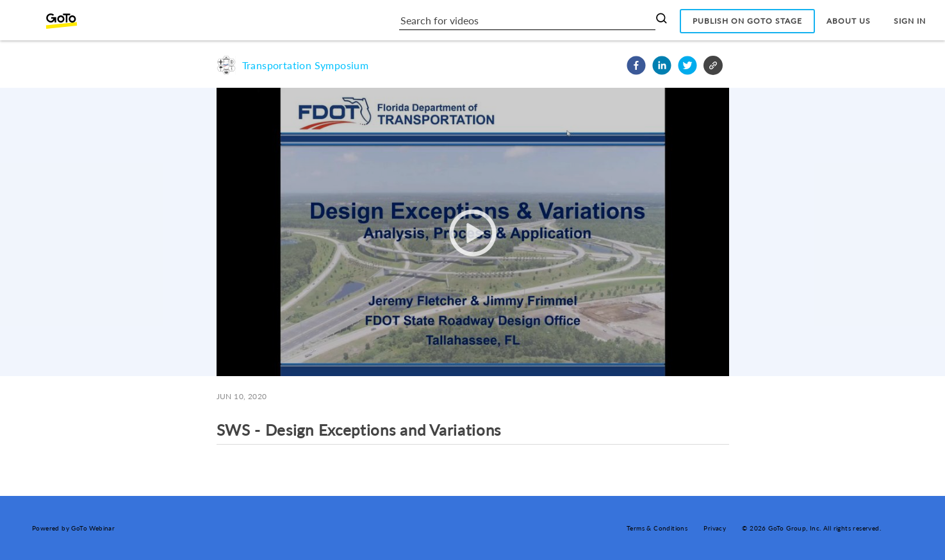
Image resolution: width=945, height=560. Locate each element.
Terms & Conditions (657, 528)
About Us (849, 21)
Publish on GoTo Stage (747, 21)
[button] (636, 65)
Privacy (715, 528)
